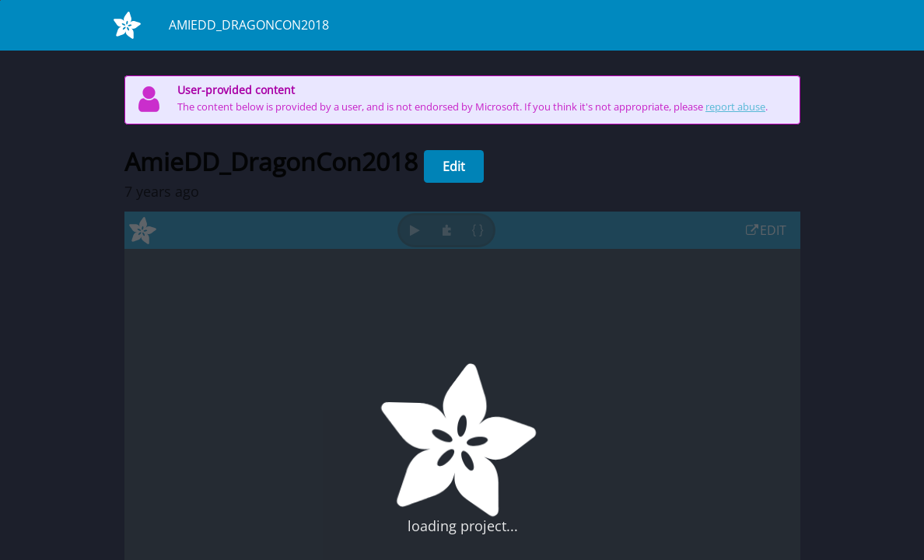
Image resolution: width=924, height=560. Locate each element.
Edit (454, 166)
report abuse (735, 107)
